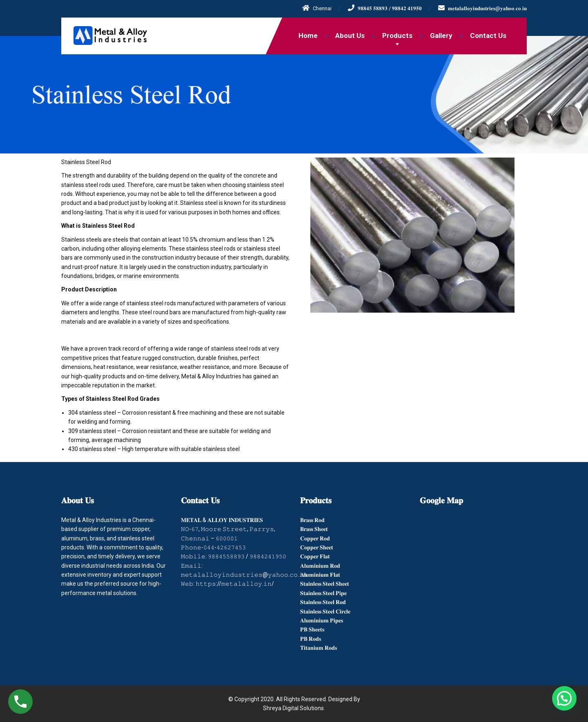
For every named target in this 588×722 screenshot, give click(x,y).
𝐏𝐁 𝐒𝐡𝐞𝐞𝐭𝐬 (312, 629)
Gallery (441, 36)
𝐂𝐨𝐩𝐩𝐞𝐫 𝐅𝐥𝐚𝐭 (315, 556)
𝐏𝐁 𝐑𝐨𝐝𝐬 (311, 639)
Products (397, 36)
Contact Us (488, 36)
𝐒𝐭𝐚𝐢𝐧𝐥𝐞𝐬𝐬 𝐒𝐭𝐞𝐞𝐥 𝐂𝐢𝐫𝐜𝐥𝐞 (325, 611)
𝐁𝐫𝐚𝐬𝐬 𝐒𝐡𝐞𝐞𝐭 (314, 529)
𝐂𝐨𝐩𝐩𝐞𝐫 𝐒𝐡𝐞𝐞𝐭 (317, 547)
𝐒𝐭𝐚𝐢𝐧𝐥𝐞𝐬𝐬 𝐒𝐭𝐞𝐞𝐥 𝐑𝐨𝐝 (323, 602)
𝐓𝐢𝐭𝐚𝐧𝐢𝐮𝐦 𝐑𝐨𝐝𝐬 (318, 648)
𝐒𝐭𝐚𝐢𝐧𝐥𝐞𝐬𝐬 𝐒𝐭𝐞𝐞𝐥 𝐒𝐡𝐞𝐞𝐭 (325, 584)
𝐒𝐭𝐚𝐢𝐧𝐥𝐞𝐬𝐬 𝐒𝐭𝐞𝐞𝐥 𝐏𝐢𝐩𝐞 (323, 593)
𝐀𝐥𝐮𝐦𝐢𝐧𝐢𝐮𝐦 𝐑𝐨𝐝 (320, 566)
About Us (350, 36)
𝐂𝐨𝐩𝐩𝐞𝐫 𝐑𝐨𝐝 (315, 538)
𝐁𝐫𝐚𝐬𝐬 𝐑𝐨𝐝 (312, 520)
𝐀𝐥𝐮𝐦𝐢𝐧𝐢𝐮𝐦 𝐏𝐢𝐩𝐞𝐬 (322, 620)
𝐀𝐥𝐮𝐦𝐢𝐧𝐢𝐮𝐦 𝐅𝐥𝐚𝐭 (320, 575)
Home (308, 36)
